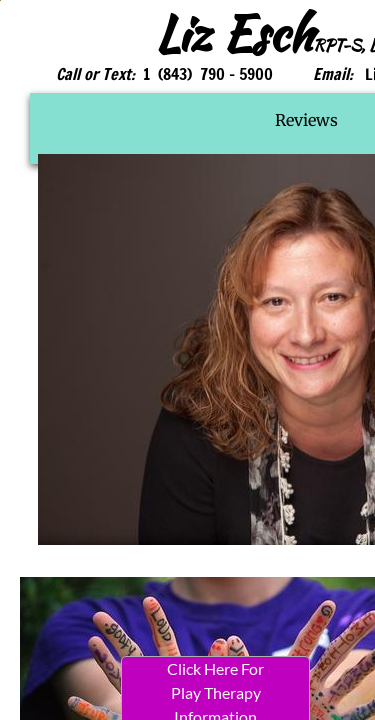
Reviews (306, 120)
